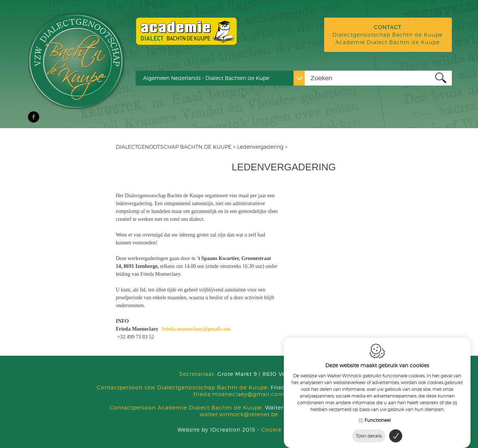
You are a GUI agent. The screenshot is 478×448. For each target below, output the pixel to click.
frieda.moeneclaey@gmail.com (239, 394)
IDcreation (209, 430)
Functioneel (378, 419)
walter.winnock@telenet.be (239, 414)
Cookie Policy (281, 430)
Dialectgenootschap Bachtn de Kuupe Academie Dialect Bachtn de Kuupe (387, 35)
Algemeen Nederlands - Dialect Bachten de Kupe (206, 78)
